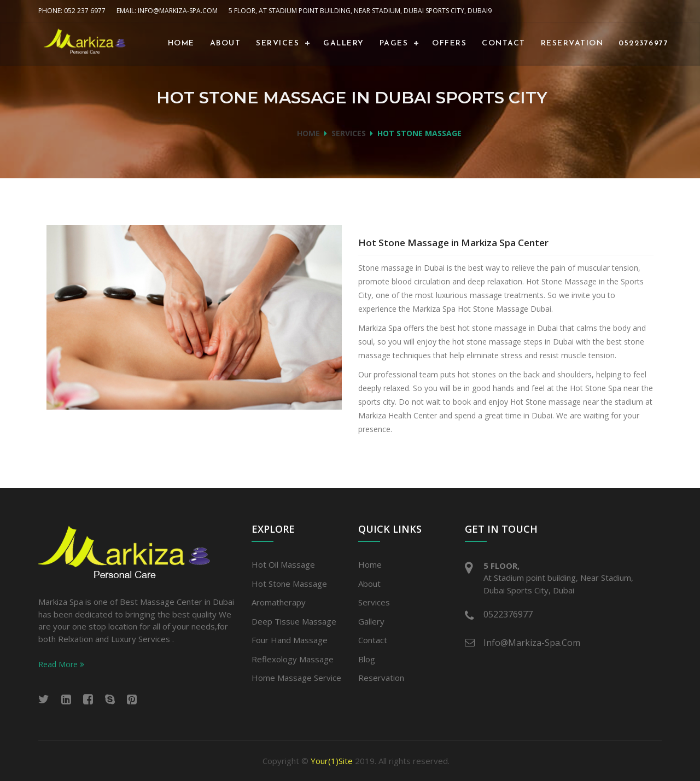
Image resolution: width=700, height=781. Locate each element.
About (226, 43)
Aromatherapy (279, 602)
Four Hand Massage (290, 640)
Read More (61, 664)
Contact (504, 43)
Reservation (572, 43)
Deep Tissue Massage (294, 621)
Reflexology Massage (293, 659)
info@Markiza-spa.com (532, 643)
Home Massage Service (296, 678)
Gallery (344, 43)
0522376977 (643, 43)
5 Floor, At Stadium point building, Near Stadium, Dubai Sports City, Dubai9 (360, 11)
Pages (394, 43)
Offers (449, 43)
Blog (367, 659)
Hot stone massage (289, 584)
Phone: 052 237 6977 (72, 11)
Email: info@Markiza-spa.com (167, 11)
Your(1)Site (332, 761)
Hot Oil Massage (283, 564)
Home (181, 43)
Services (278, 43)
